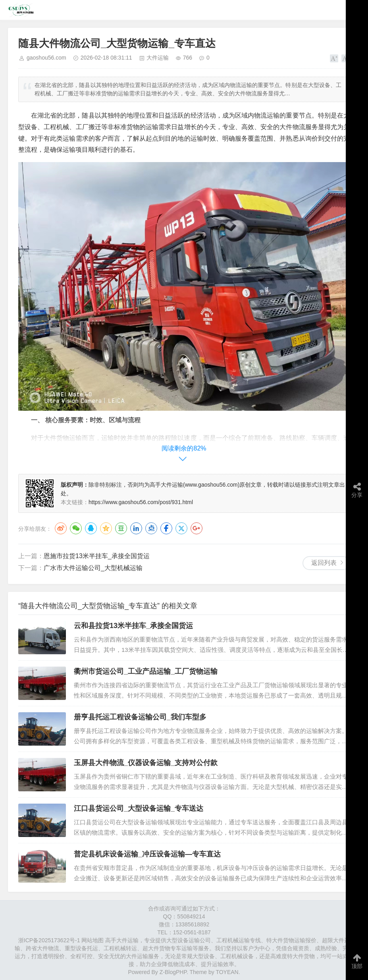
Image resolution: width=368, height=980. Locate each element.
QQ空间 (106, 528)
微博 (61, 528)
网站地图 (92, 940)
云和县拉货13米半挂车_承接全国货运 (133, 626)
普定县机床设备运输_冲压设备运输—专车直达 (147, 854)
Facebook (166, 528)
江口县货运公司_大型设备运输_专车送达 (139, 808)
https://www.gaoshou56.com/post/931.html (141, 502)
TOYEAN (227, 972)
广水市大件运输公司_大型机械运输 (93, 568)
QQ (91, 528)
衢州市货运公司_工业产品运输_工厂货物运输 (146, 671)
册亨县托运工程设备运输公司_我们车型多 (140, 717)
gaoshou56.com (46, 58)
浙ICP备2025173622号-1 (49, 940)
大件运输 (158, 58)
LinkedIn (136, 528)
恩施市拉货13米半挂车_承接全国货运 (97, 556)
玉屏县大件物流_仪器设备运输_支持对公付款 (146, 763)
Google (197, 528)
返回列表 (324, 563)
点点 (151, 528)
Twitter (181, 528)
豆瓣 (121, 528)
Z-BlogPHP (173, 972)
